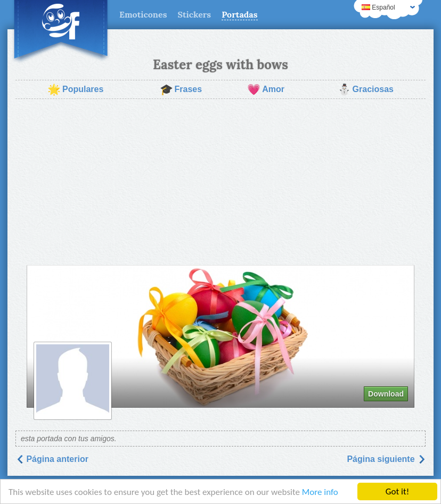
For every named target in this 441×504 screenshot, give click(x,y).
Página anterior (52, 459)
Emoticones (143, 14)
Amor (266, 89)
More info (320, 492)
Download (386, 394)
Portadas (239, 14)
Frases (181, 89)
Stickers (194, 14)
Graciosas (366, 89)
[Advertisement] (220, 182)
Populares (75, 89)
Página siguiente (386, 459)
